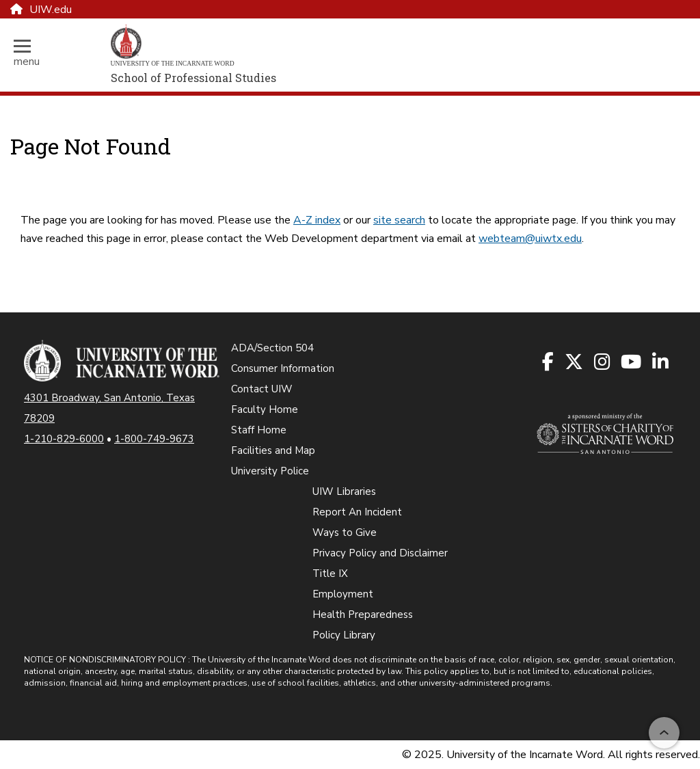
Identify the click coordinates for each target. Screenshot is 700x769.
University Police (270, 471)
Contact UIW (262, 389)
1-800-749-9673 (154, 439)
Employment (343, 594)
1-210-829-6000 (64, 439)
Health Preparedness (363, 615)
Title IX (330, 574)
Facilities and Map (273, 450)
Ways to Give (345, 532)
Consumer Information (283, 368)
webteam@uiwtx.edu (530, 239)
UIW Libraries (344, 491)
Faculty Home (265, 409)
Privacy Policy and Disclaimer (380, 553)
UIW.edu (41, 10)
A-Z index (317, 220)
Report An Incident (357, 512)
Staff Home (259, 430)
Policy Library (344, 635)
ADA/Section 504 (272, 348)
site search (399, 220)
